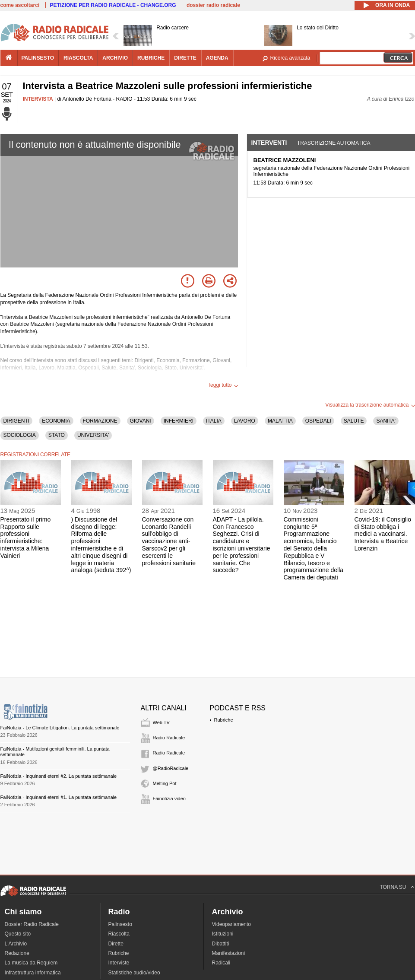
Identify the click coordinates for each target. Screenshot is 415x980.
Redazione (17, 953)
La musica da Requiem (31, 963)
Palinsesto (120, 924)
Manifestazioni (229, 953)
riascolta (78, 58)
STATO (57, 435)
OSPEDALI (318, 421)
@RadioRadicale (171, 768)
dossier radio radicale (213, 5)
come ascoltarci (20, 5)
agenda (217, 58)
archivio (115, 58)
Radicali (221, 963)
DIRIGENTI (17, 421)
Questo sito (18, 934)
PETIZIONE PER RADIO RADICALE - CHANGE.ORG (113, 5)
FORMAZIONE (100, 421)
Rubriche (224, 720)
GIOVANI (141, 421)
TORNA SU (393, 887)
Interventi (269, 143)
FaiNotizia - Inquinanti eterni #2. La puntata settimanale (59, 776)
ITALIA (214, 421)
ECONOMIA (56, 421)
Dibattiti (221, 944)
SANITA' (386, 421)
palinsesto (38, 58)
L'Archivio (16, 944)
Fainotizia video (169, 799)
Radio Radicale (169, 738)
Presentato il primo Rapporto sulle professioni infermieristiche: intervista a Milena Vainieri (26, 538)
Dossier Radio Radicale (32, 924)
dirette (185, 58)
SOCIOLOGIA (20, 435)
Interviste (119, 963)
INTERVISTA (38, 99)
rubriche (151, 58)
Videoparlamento (232, 924)
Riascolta (119, 934)
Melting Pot (165, 783)
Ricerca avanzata (290, 58)
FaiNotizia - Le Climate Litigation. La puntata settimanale (60, 728)
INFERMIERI (179, 421)
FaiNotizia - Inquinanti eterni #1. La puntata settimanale (59, 797)
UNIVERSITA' (93, 435)
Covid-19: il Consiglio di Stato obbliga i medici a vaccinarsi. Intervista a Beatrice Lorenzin (383, 534)
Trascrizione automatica (334, 143)
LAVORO (245, 421)
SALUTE (354, 421)
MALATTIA (280, 421)
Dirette (116, 944)
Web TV (161, 722)
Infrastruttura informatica (33, 973)
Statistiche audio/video (134, 973)
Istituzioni (223, 934)
